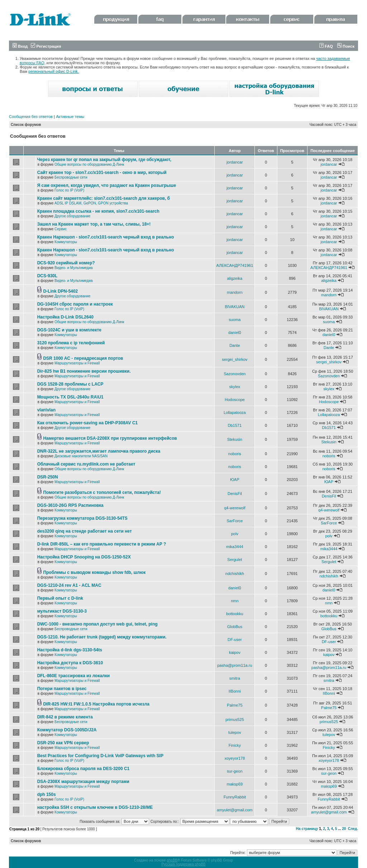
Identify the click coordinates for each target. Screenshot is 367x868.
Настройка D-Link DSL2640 (65, 317)
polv (235, 534)
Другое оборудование (72, 216)
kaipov (235, 652)
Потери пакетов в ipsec (62, 689)
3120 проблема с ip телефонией (71, 343)
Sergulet (235, 560)
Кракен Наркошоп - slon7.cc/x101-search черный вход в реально (106, 237)
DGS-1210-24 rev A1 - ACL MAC (69, 585)
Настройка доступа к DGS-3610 (70, 663)
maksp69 (235, 784)
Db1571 (235, 425)
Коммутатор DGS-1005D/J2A (67, 730)
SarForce (235, 521)
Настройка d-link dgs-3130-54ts (70, 650)
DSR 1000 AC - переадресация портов (83, 358)
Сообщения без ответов (31, 117)
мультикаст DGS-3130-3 (62, 611)
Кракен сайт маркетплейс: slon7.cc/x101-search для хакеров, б (104, 198)
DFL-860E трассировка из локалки (74, 676)
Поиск (346, 46)
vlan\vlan (46, 410)
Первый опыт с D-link (60, 598)
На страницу (307, 829)
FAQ (326, 46)
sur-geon (235, 771)
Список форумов (26, 125)
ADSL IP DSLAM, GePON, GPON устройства (91, 203)
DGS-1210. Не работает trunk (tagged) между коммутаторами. (102, 637)
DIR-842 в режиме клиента (65, 717)
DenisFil (235, 494)
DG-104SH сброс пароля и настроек (75, 304)
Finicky (235, 745)
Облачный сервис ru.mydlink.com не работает (86, 464)
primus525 (235, 720)
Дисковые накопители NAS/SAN (81, 456)
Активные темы (70, 117)
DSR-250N (48, 477)
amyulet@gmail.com (235, 810)
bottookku (235, 614)
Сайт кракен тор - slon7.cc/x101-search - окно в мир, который (102, 173)
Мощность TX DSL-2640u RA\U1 (70, 397)
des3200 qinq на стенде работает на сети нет (85, 531)
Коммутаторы (66, 242)
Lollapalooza (235, 412)
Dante (235, 345)
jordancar (235, 162)
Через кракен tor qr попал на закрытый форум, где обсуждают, (104, 160)
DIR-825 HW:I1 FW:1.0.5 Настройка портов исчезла (96, 704)
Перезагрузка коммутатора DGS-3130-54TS (82, 518)
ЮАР (235, 480)
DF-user (235, 640)
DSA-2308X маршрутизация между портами (83, 782)
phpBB (172, 860)
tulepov (235, 732)
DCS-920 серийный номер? (66, 263)
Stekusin (235, 439)
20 (344, 829)
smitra (235, 678)
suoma (235, 320)
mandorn (235, 292)
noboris (235, 454)
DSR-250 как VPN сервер (63, 743)
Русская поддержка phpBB (183, 864)
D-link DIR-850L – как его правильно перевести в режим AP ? (102, 544)
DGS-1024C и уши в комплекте (69, 330)
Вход (20, 46)
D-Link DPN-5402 (60, 291)
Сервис (61, 229)
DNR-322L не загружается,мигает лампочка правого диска (99, 451)
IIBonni (235, 691)
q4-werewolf (235, 508)
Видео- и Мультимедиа (74, 268)
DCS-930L (47, 276)
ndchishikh (235, 574)
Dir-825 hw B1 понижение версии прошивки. (84, 371)
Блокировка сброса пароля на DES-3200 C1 (84, 769)
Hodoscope (235, 400)
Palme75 (235, 705)
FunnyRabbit (235, 797)
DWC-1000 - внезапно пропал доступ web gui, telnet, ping (97, 624)
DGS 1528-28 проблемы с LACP (70, 384)
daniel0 (235, 332)
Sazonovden (235, 374)
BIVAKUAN (235, 307)
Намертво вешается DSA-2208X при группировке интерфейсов (110, 438)
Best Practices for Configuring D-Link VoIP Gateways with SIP (100, 756)
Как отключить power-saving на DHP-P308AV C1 (88, 423)
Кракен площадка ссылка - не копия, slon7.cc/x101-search (98, 211)
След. (353, 829)
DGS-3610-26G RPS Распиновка (70, 505)
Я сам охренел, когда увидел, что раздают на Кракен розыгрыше (107, 185)
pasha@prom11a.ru (235, 665)
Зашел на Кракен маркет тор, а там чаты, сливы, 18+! (94, 224)
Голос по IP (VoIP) (69, 190)
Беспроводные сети (71, 177)
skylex (235, 387)
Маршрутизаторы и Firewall (77, 363)
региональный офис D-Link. (54, 71)
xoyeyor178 (235, 758)
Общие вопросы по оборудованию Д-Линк (89, 164)
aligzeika (235, 278)
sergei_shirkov (235, 359)
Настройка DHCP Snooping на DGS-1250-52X (84, 557)
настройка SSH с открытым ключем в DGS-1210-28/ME (95, 807)
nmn (235, 601)
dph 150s (47, 794)
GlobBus (235, 627)
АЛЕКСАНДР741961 (235, 265)
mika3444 (235, 547)
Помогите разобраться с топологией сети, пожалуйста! (102, 492)
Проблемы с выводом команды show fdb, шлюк (94, 572)
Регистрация (46, 46)
